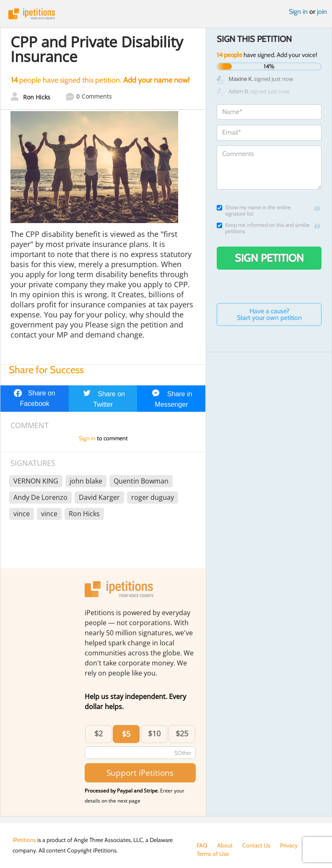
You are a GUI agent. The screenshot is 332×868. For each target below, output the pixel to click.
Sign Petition (269, 258)
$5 (126, 734)
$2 (99, 733)
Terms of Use (213, 854)
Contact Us (256, 845)
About (225, 845)
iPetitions (166, 14)
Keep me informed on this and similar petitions (263, 228)
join (322, 12)
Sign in (298, 12)
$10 (154, 733)
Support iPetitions (140, 773)
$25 (182, 733)
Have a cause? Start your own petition (269, 314)
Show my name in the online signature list (254, 211)
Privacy (289, 845)
